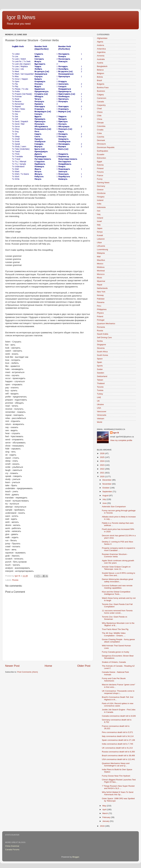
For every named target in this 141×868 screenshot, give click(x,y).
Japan (100, 228)
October (106, 488)
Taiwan (100, 380)
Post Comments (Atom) (28, 672)
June (105, 503)
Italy (99, 225)
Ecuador (101, 154)
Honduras (101, 193)
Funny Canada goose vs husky (116, 652)
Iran (99, 211)
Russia (15, 580)
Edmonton (101, 158)
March (105, 813)
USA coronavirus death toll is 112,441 (118, 759)
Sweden (101, 373)
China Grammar (12, 846)
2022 (103, 469)
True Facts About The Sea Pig (115, 629)
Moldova (101, 267)
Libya (99, 242)
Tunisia (100, 390)
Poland (100, 316)
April (105, 810)
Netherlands (102, 288)
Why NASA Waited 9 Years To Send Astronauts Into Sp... (118, 793)
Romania (101, 327)
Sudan (100, 369)
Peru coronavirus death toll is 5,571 (117, 732)
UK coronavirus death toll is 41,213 (117, 748)
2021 (103, 473)
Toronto (100, 387)
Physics (100, 313)
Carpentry (101, 105)
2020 (103, 477)
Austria (100, 63)
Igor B (116, 433)
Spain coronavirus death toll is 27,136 (118, 740)
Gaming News (103, 183)
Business (101, 91)
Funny (100, 179)
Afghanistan (102, 38)
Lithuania (101, 246)
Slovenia (101, 348)
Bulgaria (101, 84)
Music (100, 278)
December (107, 480)
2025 (103, 457)
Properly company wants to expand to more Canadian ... (119, 549)
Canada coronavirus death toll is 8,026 (119, 716)
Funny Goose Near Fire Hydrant (116, 776)
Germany (101, 186)
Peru (99, 306)
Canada (100, 102)
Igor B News (21, 17)
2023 (103, 465)
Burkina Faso (103, 87)
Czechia (101, 137)
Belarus (100, 70)
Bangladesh (102, 66)
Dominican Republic (106, 147)
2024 (103, 461)
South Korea (102, 355)
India (99, 204)
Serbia (100, 341)
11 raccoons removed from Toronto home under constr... (117, 612)
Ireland (100, 218)
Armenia (101, 56)
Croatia (100, 130)
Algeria (100, 42)
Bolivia (100, 77)
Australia (101, 59)
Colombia (101, 126)
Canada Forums (12, 850)
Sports (100, 366)
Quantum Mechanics (106, 323)
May (105, 806)
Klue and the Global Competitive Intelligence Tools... (116, 593)
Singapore (101, 345)
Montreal (101, 271)
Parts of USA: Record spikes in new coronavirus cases (118, 705)
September (108, 492)
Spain (100, 362)
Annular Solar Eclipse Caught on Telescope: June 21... (116, 568)
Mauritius (101, 260)
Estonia (100, 165)
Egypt (100, 161)
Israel (99, 221)
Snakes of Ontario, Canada (114, 662)
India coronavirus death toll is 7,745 (117, 744)
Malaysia (101, 253)
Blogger (76, 857)
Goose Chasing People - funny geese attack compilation (118, 641)
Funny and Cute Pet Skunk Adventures (114, 680)
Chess (100, 112)
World (100, 422)
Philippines (102, 309)
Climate (100, 123)
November (107, 484)
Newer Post (12, 666)
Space (100, 359)
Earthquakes (103, 151)
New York (101, 292)
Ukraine (100, 404)
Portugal (101, 320)
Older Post (84, 666)
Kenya (100, 232)
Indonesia (101, 207)
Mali (99, 257)
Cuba (99, 133)
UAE (99, 397)
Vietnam (101, 419)
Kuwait (100, 235)
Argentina (101, 52)
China (100, 119)
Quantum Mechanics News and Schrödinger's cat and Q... (116, 764)
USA (99, 408)
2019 (103, 826)
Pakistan (101, 299)
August (106, 496)
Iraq (99, 214)
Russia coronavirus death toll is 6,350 (118, 752)
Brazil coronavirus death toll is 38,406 (118, 756)
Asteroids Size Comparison (114, 507)
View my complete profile (121, 440)
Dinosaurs (101, 144)
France (100, 175)
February (107, 817)
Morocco (101, 274)
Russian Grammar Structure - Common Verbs (115, 555)
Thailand (101, 383)
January (106, 821)
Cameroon (102, 98)
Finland (100, 168)
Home (48, 666)
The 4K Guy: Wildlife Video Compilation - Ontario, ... (114, 634)
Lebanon (101, 239)
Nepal (100, 285)
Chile (99, 116)
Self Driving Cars (104, 337)
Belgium (101, 73)
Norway (100, 295)
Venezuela (102, 415)
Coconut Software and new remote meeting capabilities (117, 587)
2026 (103, 453)
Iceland (100, 200)
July (104, 499)
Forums (100, 172)
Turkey (100, 394)
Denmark (101, 140)
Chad (99, 109)
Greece (100, 190)
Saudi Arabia (103, 334)
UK (98, 401)
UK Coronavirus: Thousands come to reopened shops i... (118, 692)
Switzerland (102, 376)
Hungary (101, 197)
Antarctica (101, 49)
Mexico (100, 264)
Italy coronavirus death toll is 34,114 (118, 736)
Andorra (100, 45)
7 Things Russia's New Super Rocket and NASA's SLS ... (118, 787)
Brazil (99, 80)
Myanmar (101, 281)
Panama (101, 302)
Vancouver (102, 411)
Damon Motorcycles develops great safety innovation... (117, 580)
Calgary (100, 95)
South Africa (102, 352)
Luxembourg (102, 249)
